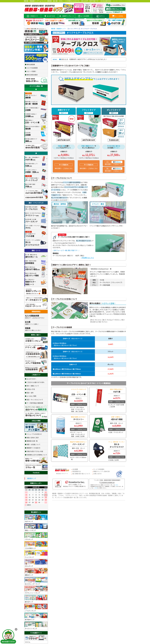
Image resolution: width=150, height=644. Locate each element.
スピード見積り (31, 71)
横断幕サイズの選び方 (34, 448)
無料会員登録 (31, 64)
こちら (117, 485)
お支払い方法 (31, 389)
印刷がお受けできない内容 (35, 451)
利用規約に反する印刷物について (37, 455)
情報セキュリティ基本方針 (102, 471)
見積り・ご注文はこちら (79, 404)
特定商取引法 (77, 471)
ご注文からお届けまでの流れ (36, 382)
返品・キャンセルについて (35, 400)
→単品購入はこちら (87, 258)
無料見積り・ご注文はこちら (64, 166)
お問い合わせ (97, 474)
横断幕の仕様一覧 (32, 441)
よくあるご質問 (31, 396)
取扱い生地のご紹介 (33, 438)
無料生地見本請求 (32, 75)
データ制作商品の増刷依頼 (35, 403)
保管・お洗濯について (34, 444)
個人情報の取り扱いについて (81, 474)
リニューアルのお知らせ (34, 434)
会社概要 (75, 469)
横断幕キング (32, 478)
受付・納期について (33, 386)
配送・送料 (30, 393)
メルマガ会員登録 (32, 68)
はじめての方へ (31, 379)
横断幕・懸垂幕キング (58, 29)
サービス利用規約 (99, 469)
